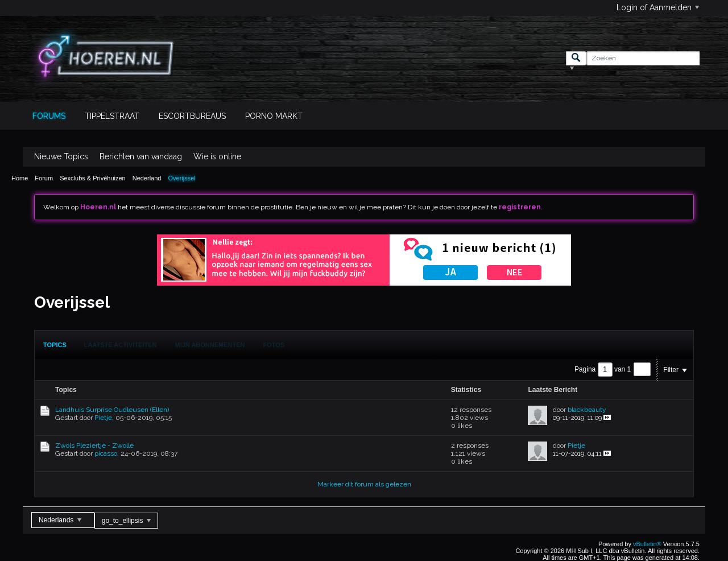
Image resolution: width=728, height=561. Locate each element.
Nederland (147, 178)
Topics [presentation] (55, 345)
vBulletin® (647, 544)
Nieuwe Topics (61, 156)
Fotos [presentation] (274, 345)
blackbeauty (587, 410)
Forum (44, 178)
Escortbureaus (192, 116)
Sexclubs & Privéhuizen (93, 178)
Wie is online (217, 156)
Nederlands (60, 520)
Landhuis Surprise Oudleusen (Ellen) (112, 410)
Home (20, 178)
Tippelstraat (112, 116)
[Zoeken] (643, 58)
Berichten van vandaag (141, 156)
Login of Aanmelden (658, 7)
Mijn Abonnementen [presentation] (210, 345)
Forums (49, 116)
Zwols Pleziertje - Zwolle (94, 445)
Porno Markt (274, 116)
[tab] (55, 345)
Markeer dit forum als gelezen (364, 484)
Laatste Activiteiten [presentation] (121, 345)
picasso (106, 453)
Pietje (103, 418)
